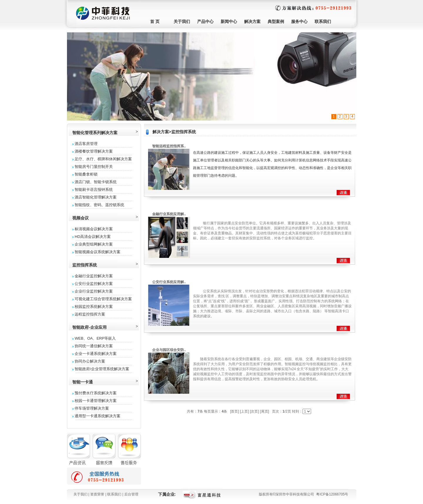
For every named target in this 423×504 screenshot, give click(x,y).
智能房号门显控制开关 (94, 167)
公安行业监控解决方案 (94, 284)
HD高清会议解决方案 (93, 237)
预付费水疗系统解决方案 (96, 393)
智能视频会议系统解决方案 (98, 252)
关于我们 (182, 21)
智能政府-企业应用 (89, 327)
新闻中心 (229, 21)
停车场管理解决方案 (92, 408)
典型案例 (276, 21)
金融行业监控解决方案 (94, 276)
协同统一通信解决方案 (94, 346)
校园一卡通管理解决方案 (96, 401)
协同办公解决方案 (90, 361)
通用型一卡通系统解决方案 (98, 416)
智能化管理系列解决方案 (95, 133)
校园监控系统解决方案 (94, 307)
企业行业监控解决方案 (94, 291)
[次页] (255, 411)
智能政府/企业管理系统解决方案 (102, 369)
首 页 (155, 21)
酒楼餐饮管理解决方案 (94, 151)
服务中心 (299, 21)
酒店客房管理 (86, 144)
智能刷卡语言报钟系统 (94, 190)
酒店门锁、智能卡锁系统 (96, 182)
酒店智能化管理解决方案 (96, 197)
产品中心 (205, 21)
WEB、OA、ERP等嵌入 (95, 338)
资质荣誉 (97, 494)
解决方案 (252, 21)
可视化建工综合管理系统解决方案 (103, 299)
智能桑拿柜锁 (86, 174)
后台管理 (131, 494)
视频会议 (80, 218)
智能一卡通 (83, 382)
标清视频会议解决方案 (94, 229)
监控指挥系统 (85, 265)
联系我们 (323, 21)
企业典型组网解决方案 (94, 244)
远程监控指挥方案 (90, 314)
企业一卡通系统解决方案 (96, 354)
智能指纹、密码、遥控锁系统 (99, 205)
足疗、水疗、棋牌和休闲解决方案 (103, 159)
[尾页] (265, 411)
